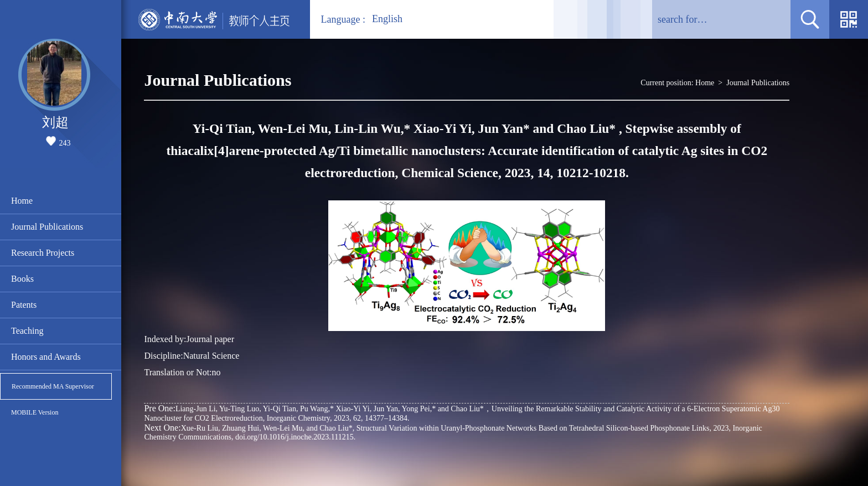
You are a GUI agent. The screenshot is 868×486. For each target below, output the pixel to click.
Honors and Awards (46, 357)
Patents (24, 305)
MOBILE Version (35, 412)
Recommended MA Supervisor (53, 386)
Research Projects (43, 253)
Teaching (27, 331)
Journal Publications (47, 227)
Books (22, 279)
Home (22, 201)
